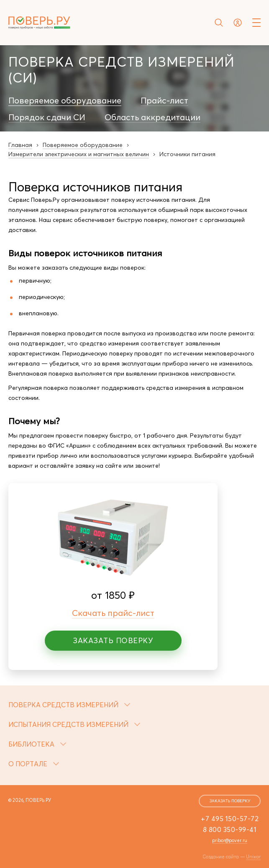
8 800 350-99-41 (230, 829)
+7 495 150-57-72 (230, 819)
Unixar (253, 857)
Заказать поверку (113, 640)
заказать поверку (230, 801)
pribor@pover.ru (230, 840)
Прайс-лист (164, 100)
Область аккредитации (152, 117)
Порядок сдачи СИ (47, 117)
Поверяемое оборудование (65, 100)
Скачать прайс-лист (113, 613)
